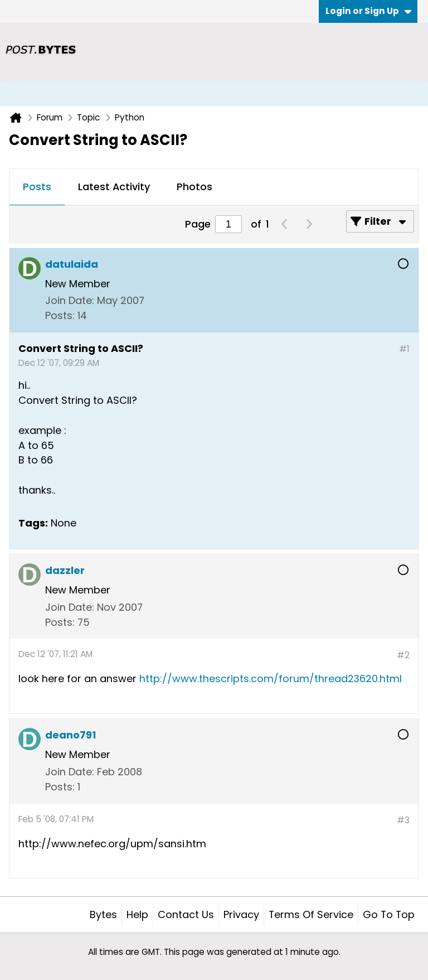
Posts (37, 187)
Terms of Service (311, 914)
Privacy (241, 914)
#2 (403, 655)
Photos (194, 187)
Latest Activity (114, 187)
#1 (404, 349)
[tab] (37, 187)
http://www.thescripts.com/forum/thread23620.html (271, 679)
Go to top (389, 914)
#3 (403, 820)
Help (137, 914)
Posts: (60, 315)
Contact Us (186, 914)
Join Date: (70, 300)
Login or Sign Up (368, 11)
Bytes (103, 914)
